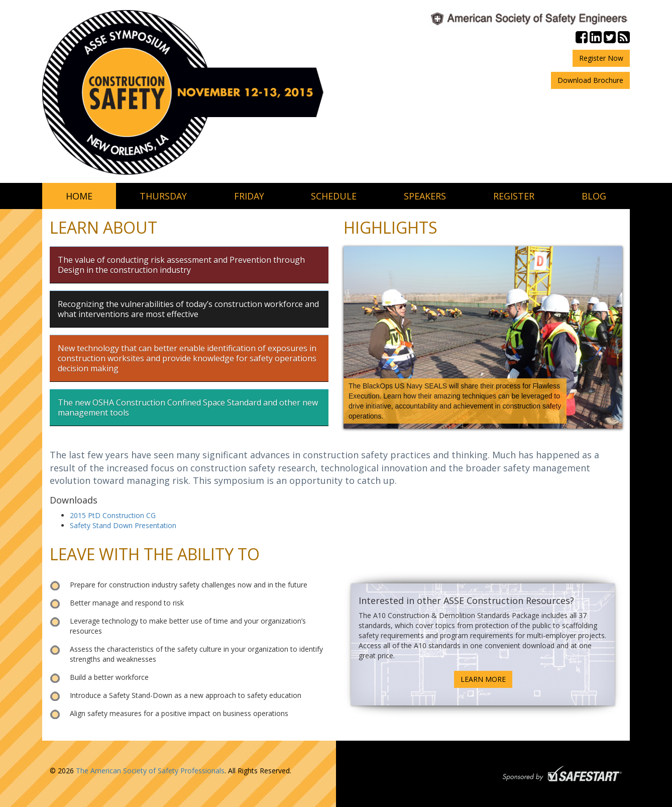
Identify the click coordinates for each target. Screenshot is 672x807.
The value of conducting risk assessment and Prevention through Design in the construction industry (181, 265)
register (514, 196)
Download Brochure (590, 80)
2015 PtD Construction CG (113, 515)
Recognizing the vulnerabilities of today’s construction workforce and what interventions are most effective (188, 309)
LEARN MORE (483, 679)
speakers (425, 196)
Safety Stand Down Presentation (123, 525)
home (79, 196)
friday (249, 196)
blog (594, 196)
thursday (163, 196)
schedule (334, 196)
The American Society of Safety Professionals (150, 771)
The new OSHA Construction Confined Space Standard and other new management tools (188, 408)
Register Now (601, 58)
